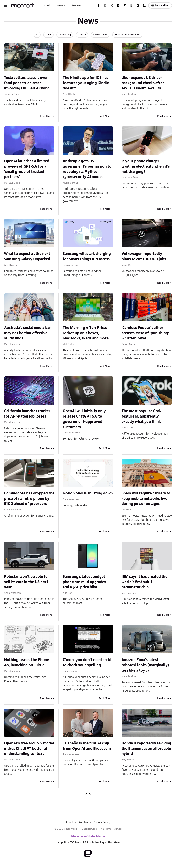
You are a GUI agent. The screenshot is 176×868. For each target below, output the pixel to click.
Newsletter (160, 5)
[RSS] (144, 5)
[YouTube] (118, 5)
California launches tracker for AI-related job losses (27, 414)
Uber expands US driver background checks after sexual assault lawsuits (143, 83)
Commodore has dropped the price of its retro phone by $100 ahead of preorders (29, 499)
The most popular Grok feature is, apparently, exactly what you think (141, 416)
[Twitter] (112, 5)
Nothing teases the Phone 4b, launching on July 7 (27, 662)
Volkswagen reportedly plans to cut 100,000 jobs (144, 256)
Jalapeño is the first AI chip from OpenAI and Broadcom (87, 746)
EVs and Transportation (127, 35)
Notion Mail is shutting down (88, 493)
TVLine (75, 843)
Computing (65, 35)
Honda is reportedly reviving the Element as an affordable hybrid (146, 749)
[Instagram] (105, 5)
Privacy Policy (102, 822)
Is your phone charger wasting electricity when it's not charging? (146, 166)
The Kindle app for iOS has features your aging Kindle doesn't (86, 83)
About (69, 822)
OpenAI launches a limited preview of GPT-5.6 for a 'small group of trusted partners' (27, 169)
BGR (86, 843)
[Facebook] (99, 5)
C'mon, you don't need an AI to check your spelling (87, 662)
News (60, 5)
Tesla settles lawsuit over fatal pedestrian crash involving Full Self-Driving (27, 83)
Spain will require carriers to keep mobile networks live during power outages (146, 499)
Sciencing (98, 843)
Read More (46, 116)
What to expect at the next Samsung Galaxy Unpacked (27, 256)
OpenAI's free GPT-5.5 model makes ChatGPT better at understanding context (29, 749)
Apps (48, 35)
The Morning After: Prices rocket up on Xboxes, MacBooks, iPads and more (86, 333)
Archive (83, 822)
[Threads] (131, 5)
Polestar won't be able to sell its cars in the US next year (26, 582)
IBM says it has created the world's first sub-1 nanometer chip (144, 582)
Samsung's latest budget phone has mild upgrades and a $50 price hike (84, 582)
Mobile (82, 35)
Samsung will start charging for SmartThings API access (87, 256)
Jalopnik (61, 843)
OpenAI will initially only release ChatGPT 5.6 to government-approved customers (84, 419)
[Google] (138, 5)
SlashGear (114, 843)
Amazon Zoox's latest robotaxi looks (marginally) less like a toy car (145, 665)
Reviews (76, 5)
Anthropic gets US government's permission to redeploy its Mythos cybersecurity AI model (87, 169)
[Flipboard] (125, 5)
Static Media (71, 829)
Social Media (100, 35)
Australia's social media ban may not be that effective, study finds (28, 333)
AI (37, 35)
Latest (46, 5)
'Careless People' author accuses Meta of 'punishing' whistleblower (145, 333)
